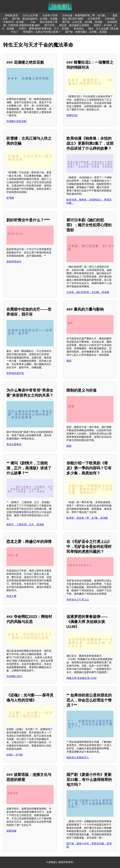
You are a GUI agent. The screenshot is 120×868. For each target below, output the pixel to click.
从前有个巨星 (50, 15)
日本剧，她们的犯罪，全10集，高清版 (88, 292)
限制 (69, 446)
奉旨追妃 (79, 29)
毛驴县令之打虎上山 (78, 600)
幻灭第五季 (94, 19)
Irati (33, 22)
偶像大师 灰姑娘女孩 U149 (81, 678)
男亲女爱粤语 (14, 444)
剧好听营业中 (14, 262)
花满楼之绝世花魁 (16, 121)
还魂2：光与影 (15, 755)
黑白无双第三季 (49, 22)
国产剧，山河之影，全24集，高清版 (82, 22)
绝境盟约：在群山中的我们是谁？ (42, 32)
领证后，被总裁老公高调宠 (74, 25)
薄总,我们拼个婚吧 (73, 19)
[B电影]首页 (12, 15)
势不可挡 (49, 25)
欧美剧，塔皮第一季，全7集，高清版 (87, 518)
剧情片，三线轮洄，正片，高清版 (25, 524)
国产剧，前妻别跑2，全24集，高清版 (86, 32)
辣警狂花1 (72, 115)
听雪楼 (10, 198)
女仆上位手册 (30, 15)
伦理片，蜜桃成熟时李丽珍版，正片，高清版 (44, 29)
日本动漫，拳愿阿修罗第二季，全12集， (85, 15)
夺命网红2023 (14, 676)
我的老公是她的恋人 (78, 758)
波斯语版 (11, 831)
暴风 (69, 361)
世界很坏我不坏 (15, 373)
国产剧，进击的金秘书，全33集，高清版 (35, 19)
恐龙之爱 (11, 596)
